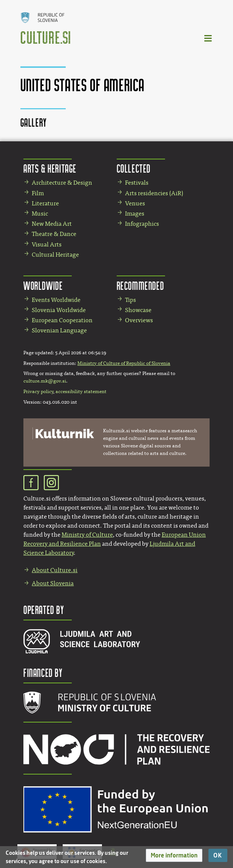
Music (40, 214)
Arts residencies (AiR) (154, 193)
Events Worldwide (56, 300)
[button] (174, 855)
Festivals (137, 183)
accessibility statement (81, 392)
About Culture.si (55, 570)
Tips (130, 300)
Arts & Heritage (50, 168)
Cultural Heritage (55, 255)
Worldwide (43, 286)
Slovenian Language (59, 330)
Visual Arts (47, 244)
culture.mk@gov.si (45, 381)
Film (38, 193)
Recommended (140, 286)
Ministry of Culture (87, 535)
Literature (45, 203)
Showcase (138, 310)
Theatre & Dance (54, 234)
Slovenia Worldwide (59, 310)
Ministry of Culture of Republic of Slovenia (124, 363)
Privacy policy (38, 392)
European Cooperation (62, 320)
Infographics (142, 224)
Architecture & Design (62, 183)
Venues (135, 203)
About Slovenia (53, 583)
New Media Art (52, 224)
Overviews (139, 320)
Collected (134, 168)
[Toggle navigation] (208, 38)
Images (135, 214)
